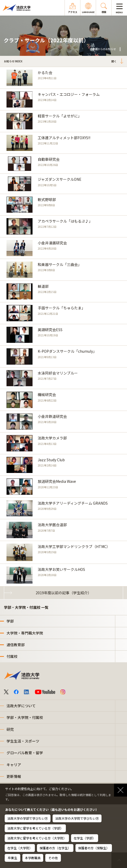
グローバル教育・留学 (25, 753)
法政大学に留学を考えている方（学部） (35, 828)
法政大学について (21, 706)
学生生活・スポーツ (23, 741)
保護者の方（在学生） (55, 848)
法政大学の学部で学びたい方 (28, 818)
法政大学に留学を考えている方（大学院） (37, 838)
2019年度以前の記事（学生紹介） (63, 593)
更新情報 (14, 776)
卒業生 (12, 858)
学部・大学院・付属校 (25, 717)
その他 (53, 858)
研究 (10, 729)
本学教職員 (33, 858)
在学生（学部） (85, 838)
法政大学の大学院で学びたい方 (77, 818)
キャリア (14, 765)
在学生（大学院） (20, 848)
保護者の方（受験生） (94, 848)
